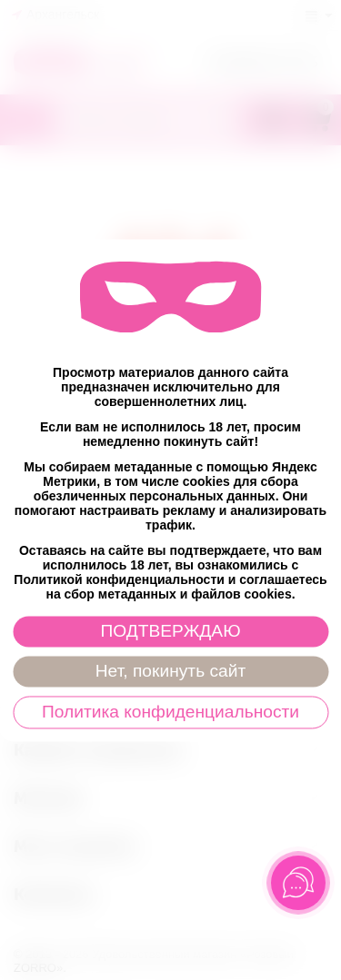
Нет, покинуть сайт (170, 671)
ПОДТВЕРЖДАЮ (170, 631)
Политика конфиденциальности (170, 712)
